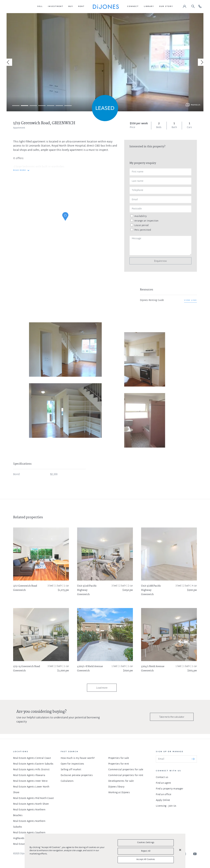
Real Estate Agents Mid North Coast (34, 798)
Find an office (164, 795)
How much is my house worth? (78, 758)
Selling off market (71, 770)
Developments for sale (121, 781)
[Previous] (9, 62)
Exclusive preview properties (77, 775)
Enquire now (160, 261)
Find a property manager (169, 789)
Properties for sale (119, 758)
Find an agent (163, 783)
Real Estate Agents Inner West (30, 781)
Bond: (17, 475)
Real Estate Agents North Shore (31, 804)
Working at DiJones (119, 793)
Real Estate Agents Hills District (31, 770)
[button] (40, 7)
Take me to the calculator (172, 717)
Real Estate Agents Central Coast (32, 758)
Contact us (162, 777)
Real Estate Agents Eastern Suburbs (33, 764)
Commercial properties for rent (126, 775)
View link (190, 300)
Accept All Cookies (146, 859)
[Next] (201, 62)
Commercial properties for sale (126, 770)
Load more (102, 688)
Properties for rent (119, 764)
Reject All (146, 851)
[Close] (180, 850)
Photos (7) (195, 105)
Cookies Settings (146, 843)
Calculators (67, 781)
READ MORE (20, 170)
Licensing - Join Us (166, 806)
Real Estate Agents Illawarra (29, 775)
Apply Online (163, 800)
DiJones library (116, 787)
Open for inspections (72, 764)
